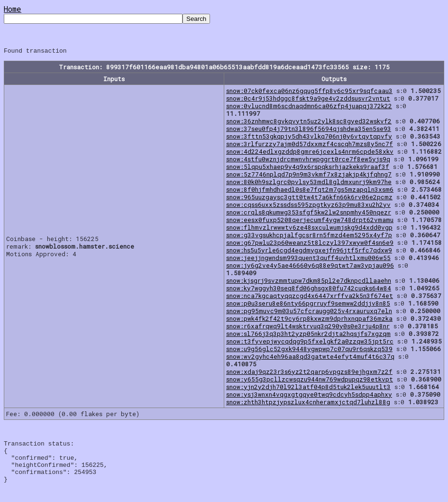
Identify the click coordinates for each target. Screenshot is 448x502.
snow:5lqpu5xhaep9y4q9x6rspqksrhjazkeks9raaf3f (308, 168)
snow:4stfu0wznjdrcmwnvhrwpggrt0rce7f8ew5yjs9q (308, 160)
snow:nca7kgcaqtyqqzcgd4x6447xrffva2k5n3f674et (310, 297)
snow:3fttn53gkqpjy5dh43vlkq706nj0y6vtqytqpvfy (309, 138)
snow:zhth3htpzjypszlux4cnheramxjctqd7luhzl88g (308, 403)
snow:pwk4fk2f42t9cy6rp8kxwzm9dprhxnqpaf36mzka (309, 320)
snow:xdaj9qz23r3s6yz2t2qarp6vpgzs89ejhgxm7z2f (309, 373)
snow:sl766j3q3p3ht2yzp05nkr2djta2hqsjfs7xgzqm (308, 335)
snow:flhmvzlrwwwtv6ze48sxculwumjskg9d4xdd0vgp (309, 229)
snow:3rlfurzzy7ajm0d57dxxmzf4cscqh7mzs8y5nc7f (310, 145)
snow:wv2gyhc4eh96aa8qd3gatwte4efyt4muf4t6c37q (310, 358)
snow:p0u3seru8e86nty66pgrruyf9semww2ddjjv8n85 (308, 305)
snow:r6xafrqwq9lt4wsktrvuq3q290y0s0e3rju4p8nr (308, 327)
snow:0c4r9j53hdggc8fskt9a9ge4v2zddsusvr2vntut (308, 100)
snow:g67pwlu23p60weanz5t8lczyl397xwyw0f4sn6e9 (310, 244)
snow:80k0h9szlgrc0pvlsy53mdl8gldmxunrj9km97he (309, 183)
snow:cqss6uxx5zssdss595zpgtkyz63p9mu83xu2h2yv (308, 206)
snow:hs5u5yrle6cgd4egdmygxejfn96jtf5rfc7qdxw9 (309, 251)
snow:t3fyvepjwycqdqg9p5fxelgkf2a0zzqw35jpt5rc (310, 343)
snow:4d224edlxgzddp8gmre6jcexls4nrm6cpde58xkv (310, 153)
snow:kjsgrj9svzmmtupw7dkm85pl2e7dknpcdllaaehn (309, 282)
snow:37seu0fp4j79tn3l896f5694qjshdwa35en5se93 (309, 130)
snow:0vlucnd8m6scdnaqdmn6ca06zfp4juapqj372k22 (309, 107)
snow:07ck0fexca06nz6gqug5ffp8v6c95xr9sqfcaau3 (309, 92)
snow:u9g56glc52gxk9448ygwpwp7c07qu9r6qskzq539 (309, 350)
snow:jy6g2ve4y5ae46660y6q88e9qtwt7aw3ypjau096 (310, 267)
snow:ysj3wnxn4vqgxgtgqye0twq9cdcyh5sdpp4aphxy (309, 396)
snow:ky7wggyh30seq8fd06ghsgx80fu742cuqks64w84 (309, 289)
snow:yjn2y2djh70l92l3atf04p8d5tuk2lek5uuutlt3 (308, 388)
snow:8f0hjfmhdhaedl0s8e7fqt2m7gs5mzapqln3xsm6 (310, 191)
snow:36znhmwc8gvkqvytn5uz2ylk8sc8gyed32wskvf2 (309, 122)
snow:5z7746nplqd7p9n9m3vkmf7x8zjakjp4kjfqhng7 (309, 176)
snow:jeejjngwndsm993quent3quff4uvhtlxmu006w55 (308, 259)
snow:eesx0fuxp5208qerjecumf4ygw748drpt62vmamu (310, 221)
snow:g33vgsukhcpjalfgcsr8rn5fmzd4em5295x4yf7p (309, 236)
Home (13, 9)
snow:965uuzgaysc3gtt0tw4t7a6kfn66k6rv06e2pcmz (309, 198)
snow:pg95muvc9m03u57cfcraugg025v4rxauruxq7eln (309, 312)
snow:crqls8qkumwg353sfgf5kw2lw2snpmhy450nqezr (309, 214)
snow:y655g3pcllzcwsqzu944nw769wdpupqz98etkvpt (310, 381)
